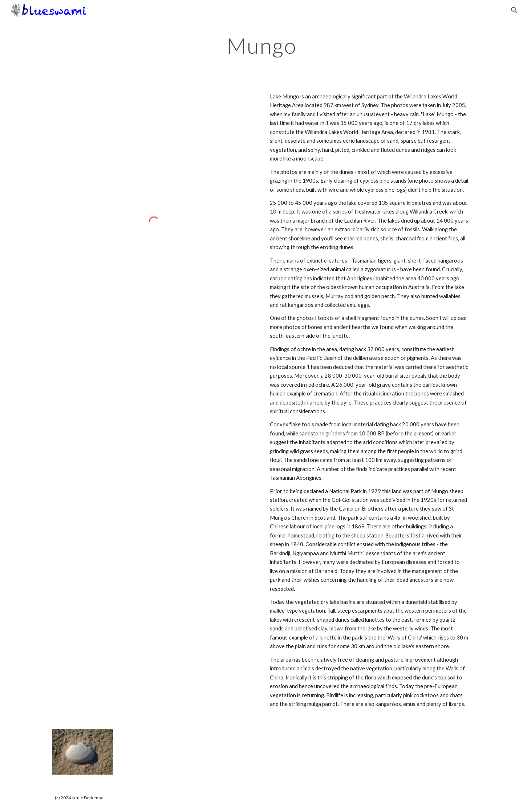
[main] (261, 45)
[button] (514, 10)
